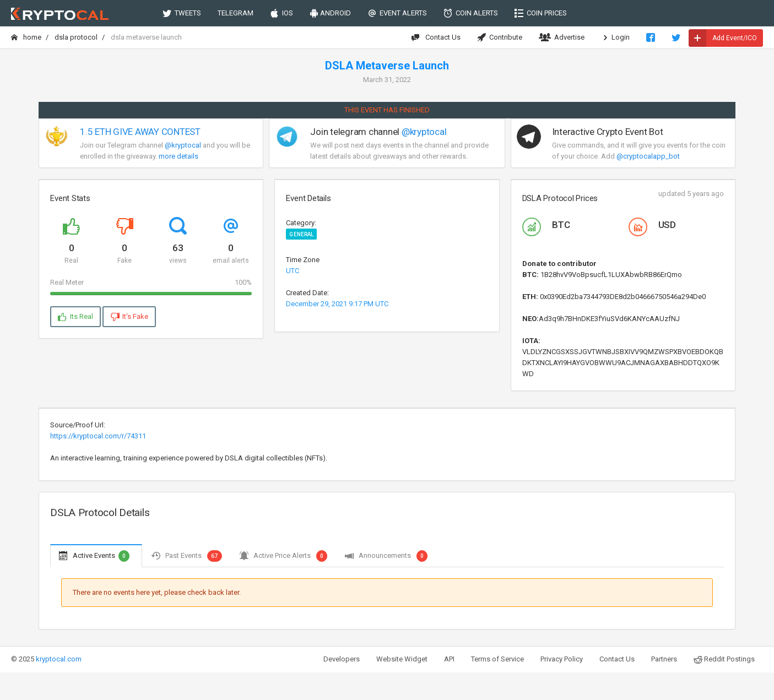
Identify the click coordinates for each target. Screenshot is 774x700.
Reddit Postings (724, 659)
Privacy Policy (562, 659)
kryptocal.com (59, 659)
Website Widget (402, 659)
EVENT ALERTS (397, 13)
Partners (664, 659)
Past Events (186, 556)
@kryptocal (183, 145)
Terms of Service (497, 659)
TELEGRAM (236, 13)
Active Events (94, 556)
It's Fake (129, 317)
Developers (342, 659)
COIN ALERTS (471, 13)
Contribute (500, 37)
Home (26, 37)
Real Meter (151, 283)
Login (615, 37)
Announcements (386, 556)
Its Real (75, 317)
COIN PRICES (541, 13)
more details (178, 156)
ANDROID (330, 13)
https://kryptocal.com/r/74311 (98, 436)
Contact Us (436, 37)
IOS (282, 13)
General (301, 234)
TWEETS (182, 13)
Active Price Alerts (283, 556)
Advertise (562, 37)
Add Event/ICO (723, 38)
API (449, 659)
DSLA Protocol (76, 37)
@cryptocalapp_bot (648, 156)
